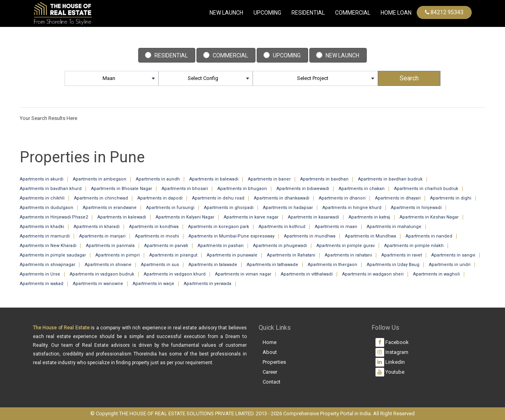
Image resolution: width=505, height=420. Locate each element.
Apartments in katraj (369, 217)
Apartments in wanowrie (98, 284)
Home (270, 342)
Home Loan (396, 13)
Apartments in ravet (402, 255)
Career (270, 372)
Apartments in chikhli (42, 198)
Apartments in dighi (451, 198)
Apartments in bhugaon (242, 189)
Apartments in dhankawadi (282, 198)
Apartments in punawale (232, 255)
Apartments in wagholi (436, 274)
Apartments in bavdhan (324, 179)
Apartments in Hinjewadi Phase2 (54, 217)
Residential (308, 13)
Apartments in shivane (108, 265)
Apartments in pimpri (118, 255)
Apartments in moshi (157, 236)
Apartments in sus (160, 265)
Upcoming (267, 13)
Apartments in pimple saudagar (53, 255)
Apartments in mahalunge (394, 227)
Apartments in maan (336, 227)
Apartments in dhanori (342, 198)
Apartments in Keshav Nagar (429, 217)
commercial (353, 13)
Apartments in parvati (166, 246)
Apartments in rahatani (348, 255)
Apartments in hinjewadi (416, 208)
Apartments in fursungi (170, 208)
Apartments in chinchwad (101, 198)
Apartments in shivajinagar (48, 265)
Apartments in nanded (429, 236)
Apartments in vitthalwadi (307, 274)
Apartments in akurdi (42, 179)
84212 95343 (444, 12)
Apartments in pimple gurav (346, 246)
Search (409, 78)
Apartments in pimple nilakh (414, 246)
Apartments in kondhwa (154, 227)
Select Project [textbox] (313, 78)
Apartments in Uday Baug (393, 265)
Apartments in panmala (110, 246)
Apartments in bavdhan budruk (390, 179)
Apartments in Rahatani (291, 255)
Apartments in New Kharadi (48, 246)
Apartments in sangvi (453, 255)
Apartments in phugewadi (280, 246)
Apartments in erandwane (110, 208)
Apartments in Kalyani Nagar (185, 217)
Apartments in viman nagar (243, 274)
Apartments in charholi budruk (426, 189)
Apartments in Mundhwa (371, 236)
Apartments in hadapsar (288, 208)
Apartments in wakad (42, 284)
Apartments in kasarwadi (313, 217)
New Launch (226, 13)
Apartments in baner (269, 179)
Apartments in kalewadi (122, 217)
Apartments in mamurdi (45, 236)
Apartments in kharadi (97, 227)
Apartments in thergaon (333, 265)
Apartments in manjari (102, 236)
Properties (274, 362)
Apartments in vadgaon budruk (102, 274)
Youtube (390, 372)
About (270, 352)
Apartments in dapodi (160, 198)
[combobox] (112, 78)
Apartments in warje (153, 284)
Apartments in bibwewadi (303, 189)
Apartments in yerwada (208, 284)
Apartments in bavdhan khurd (51, 189)
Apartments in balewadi (214, 179)
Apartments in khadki (42, 227)
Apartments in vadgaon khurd (175, 274)
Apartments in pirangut (173, 255)
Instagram (392, 352)
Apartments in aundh (158, 179)
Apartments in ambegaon (100, 179)
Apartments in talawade (213, 265)
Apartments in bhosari (185, 189)
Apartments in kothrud (282, 227)
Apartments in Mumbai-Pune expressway (232, 236)
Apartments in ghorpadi (229, 208)
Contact (272, 382)
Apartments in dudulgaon (47, 208)
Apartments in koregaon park (219, 227)
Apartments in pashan (221, 246)
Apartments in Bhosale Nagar (122, 189)
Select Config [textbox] (203, 78)
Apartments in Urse (40, 274)
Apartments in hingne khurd (352, 208)
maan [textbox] (109, 78)
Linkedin (390, 362)
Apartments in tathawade (273, 265)
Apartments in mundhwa (310, 236)
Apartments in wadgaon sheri (373, 274)
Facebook (392, 342)
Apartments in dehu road (218, 198)
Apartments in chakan (362, 189)
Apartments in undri (450, 265)
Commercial (230, 55)
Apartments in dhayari (398, 198)
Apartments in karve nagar (251, 217)
